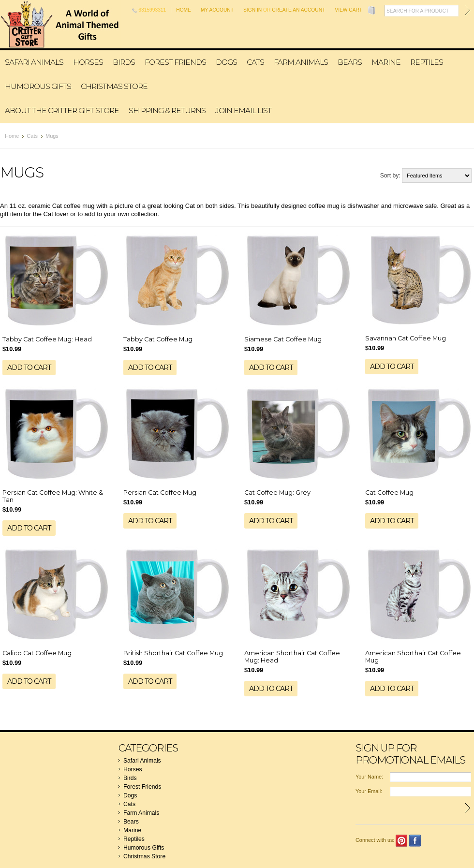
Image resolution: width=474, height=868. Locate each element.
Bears (350, 62)
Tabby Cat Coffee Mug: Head (47, 339)
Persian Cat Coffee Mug (160, 493)
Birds (124, 62)
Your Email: (369, 791)
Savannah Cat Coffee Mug (406, 338)
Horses (88, 62)
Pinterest (402, 841)
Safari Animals (34, 62)
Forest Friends (175, 62)
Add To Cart (29, 368)
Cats (255, 62)
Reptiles (427, 62)
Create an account (298, 10)
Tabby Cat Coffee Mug (158, 339)
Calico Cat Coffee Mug (37, 653)
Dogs (226, 62)
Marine (386, 62)
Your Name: (369, 777)
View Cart (348, 10)
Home (184, 10)
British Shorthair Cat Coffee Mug (173, 653)
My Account (217, 10)
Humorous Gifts (38, 86)
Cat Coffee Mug (389, 493)
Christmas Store (114, 86)
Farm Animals (301, 62)
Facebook (415, 841)
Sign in (252, 10)
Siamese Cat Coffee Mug (283, 339)
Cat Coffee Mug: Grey (277, 493)
